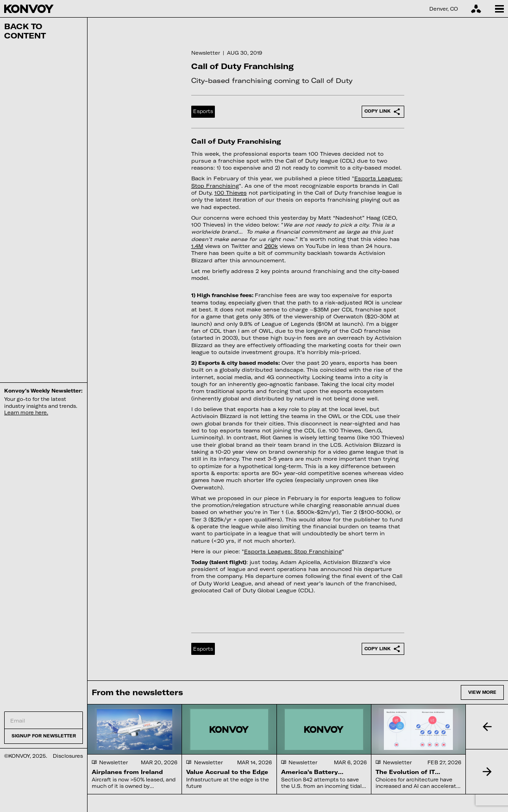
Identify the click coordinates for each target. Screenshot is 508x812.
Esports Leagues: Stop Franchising (293, 551)
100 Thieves (231, 193)
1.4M (197, 246)
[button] (487, 727)
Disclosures (68, 756)
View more (482, 692)
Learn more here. (26, 412)
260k (271, 246)
